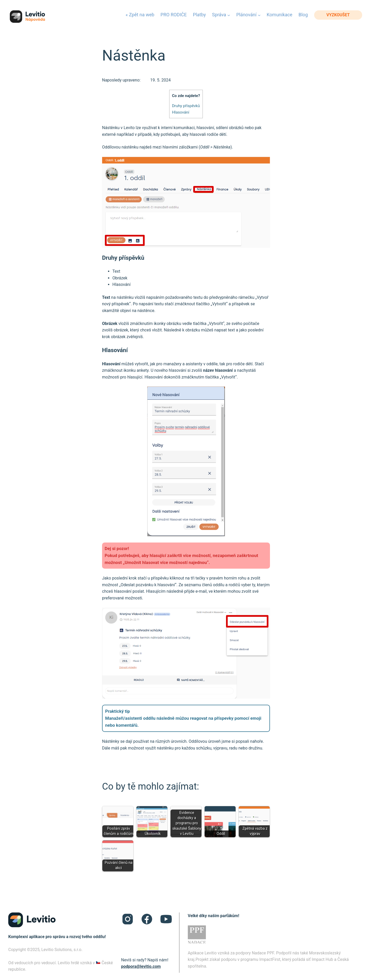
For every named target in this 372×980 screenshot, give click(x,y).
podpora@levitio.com (141, 966)
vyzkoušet (338, 15)
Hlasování (181, 112)
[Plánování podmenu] (259, 15)
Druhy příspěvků (186, 106)
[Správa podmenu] (229, 15)
